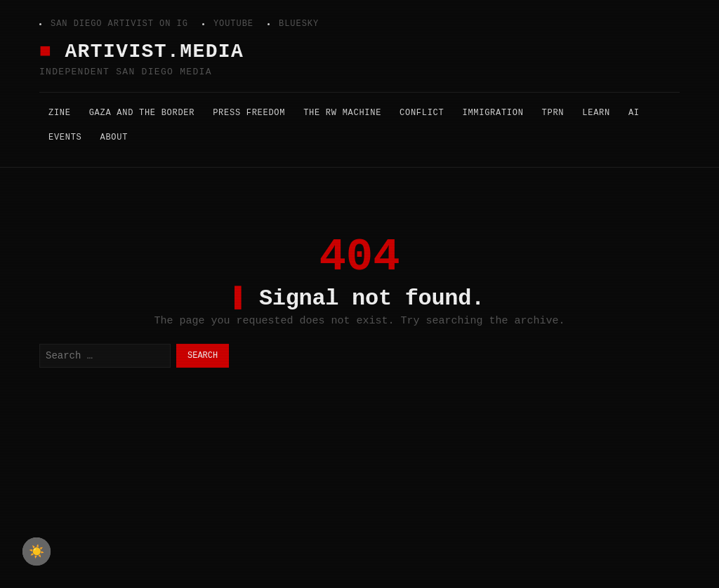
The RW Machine (342, 113)
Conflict (422, 113)
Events (65, 138)
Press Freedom (249, 113)
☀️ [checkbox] (37, 552)
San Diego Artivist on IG (119, 24)
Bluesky (299, 24)
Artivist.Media (154, 52)
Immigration (493, 113)
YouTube (233, 24)
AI (634, 113)
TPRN (553, 113)
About (114, 138)
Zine (60, 113)
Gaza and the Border (142, 113)
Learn (596, 113)
